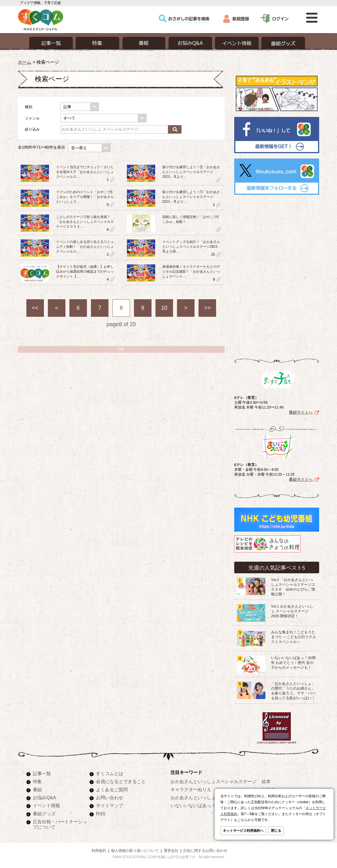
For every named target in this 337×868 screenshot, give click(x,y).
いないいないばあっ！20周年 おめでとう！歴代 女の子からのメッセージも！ (293, 663)
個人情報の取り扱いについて (135, 851)
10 (164, 308)
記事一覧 (42, 773)
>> (207, 308)
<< (35, 308)
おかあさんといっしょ (193, 798)
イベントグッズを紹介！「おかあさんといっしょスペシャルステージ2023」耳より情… (192, 247)
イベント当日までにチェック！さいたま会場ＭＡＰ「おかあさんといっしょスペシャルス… (85, 172)
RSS (101, 814)
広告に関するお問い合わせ (205, 851)
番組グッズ (44, 814)
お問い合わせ (110, 798)
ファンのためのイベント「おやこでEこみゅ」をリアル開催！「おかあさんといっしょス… (85, 197)
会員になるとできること (121, 781)
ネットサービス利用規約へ (243, 831)
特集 (37, 781)
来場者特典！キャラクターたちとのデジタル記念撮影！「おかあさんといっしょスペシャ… (191, 271)
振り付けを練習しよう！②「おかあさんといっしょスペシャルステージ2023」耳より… (191, 172)
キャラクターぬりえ (191, 789)
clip (112, 180)
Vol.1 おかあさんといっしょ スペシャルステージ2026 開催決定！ (292, 611)
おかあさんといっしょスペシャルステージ (214, 781)
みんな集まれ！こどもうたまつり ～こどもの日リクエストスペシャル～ (294, 637)
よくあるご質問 (112, 790)
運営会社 (171, 851)
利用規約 (99, 851)
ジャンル (32, 118)
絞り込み (32, 129)
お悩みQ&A (44, 798)
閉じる (276, 831)
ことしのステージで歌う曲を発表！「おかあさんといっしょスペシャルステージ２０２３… (85, 222)
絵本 (266, 781)
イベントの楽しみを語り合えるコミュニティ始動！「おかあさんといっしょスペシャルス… (85, 247)
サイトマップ (110, 805)
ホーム (25, 62)
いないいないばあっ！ (193, 805)
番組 (37, 790)
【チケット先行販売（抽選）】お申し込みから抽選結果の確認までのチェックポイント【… (85, 271)
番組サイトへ (301, 412)
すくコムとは (110, 773)
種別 (29, 107)
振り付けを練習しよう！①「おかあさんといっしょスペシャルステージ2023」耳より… (191, 197)
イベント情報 (46, 805)
